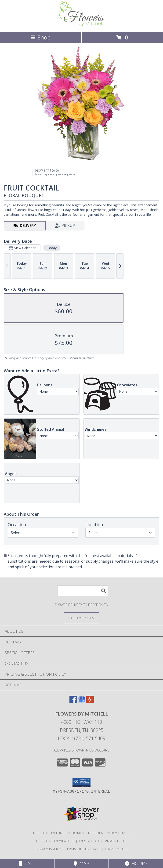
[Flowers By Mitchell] (82, 25)
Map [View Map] (81, 863)
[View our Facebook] (73, 702)
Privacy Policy (48, 849)
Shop (41, 37)
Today (52, 248)
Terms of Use (117, 849)
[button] (81, 783)
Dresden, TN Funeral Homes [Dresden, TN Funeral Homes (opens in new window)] (59, 833)
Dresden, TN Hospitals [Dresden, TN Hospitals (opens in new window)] (109, 833)
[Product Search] (83, 591)
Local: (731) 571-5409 (82, 738)
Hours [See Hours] (136, 863)
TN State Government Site (103, 841)
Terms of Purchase (83, 849)
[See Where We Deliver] (82, 618)
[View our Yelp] (90, 702)
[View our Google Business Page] (82, 702)
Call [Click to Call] (27, 863)
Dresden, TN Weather (56, 841)
